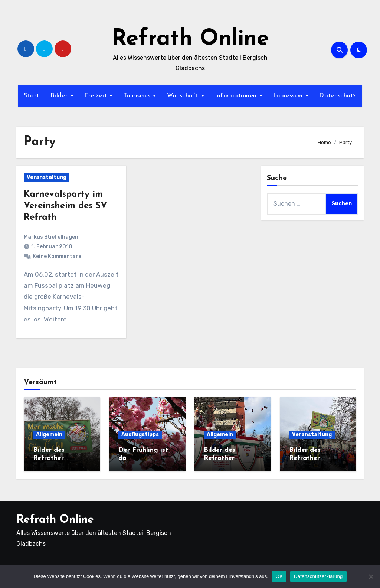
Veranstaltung (47, 177)
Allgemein (49, 435)
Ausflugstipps (140, 435)
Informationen (237, 96)
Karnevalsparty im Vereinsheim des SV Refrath (65, 206)
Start (32, 96)
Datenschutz (338, 96)
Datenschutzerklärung (318, 576)
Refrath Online (190, 39)
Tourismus (138, 96)
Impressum (289, 96)
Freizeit (97, 96)
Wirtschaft (184, 96)
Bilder (60, 96)
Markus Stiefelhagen (51, 237)
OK (279, 576)
